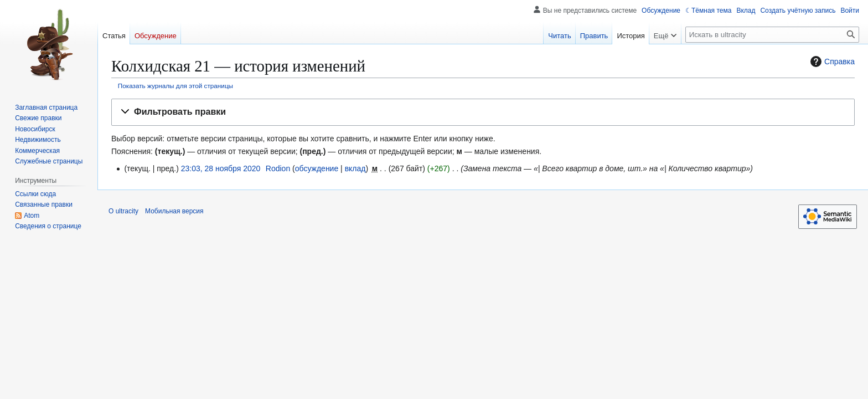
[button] (483, 112)
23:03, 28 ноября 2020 (221, 168)
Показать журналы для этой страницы (175, 86)
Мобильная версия (174, 211)
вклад (355, 168)
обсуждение (317, 168)
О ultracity (123, 211)
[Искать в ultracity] (772, 35)
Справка (831, 62)
